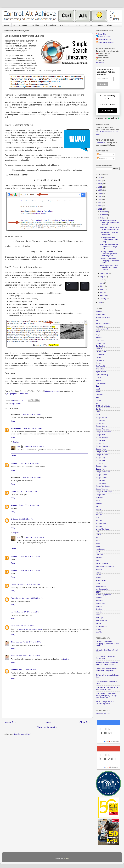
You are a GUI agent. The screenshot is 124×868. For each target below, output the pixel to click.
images (98, 509)
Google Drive (101, 440)
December (104, 212)
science (99, 578)
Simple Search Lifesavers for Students (109, 234)
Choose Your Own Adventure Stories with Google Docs (106, 670)
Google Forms (101, 449)
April (102, 289)
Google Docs (101, 435)
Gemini (98, 409)
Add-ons (99, 312)
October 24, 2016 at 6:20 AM (30, 584)
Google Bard (100, 423)
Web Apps (100, 618)
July (102, 280)
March (103, 292)
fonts (98, 403)
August (103, 277)
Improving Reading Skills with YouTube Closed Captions (109, 268)
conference (100, 360)
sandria (14, 612)
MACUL (99, 535)
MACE (98, 532)
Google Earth (101, 443)
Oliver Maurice (16, 642)
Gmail (98, 415)
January (103, 299)
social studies (101, 586)
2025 (100, 181)
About (109, 25)
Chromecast (100, 355)
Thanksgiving (101, 603)
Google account (102, 418)
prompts (99, 569)
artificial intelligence (103, 323)
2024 (100, 184)
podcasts (99, 558)
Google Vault (100, 495)
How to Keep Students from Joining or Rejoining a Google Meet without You (106, 696)
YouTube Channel (105, 40)
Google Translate (102, 489)
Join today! (100, 62)
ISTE (98, 518)
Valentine (99, 612)
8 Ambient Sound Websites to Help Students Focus (109, 229)
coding (98, 357)
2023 (100, 187)
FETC (98, 398)
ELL (97, 386)
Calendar (88, 25)
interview (99, 515)
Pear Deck (100, 555)
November (104, 215)
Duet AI (98, 377)
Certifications (101, 346)
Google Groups (101, 452)
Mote (98, 540)
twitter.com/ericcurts (52, 391)
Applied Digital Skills (103, 317)
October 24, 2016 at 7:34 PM (34, 537)
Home (7, 25)
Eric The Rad (101, 143)
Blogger (66, 858)
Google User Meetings (104, 492)
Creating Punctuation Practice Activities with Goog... (109, 240)
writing (98, 629)
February (104, 296)
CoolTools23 (100, 366)
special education (102, 589)
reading (99, 572)
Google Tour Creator (103, 486)
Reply (13, 421)
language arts (101, 523)
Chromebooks (101, 352)
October (103, 218)
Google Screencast (103, 472)
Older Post (85, 722)
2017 (100, 206)
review (98, 575)
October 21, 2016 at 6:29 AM (32, 428)
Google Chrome (102, 426)
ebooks (98, 380)
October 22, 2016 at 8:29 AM (29, 505)
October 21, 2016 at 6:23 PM (27, 491)
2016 (100, 209)
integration (100, 512)
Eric (19, 447)
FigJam (98, 400)
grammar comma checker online (31, 629)
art (97, 320)
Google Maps (101, 460)
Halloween (100, 498)
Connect (99, 25)
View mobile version (47, 727)
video (98, 615)
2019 (100, 200)
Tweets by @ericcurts (104, 713)
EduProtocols (101, 383)
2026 (100, 178)
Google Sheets (101, 478)
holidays (99, 503)
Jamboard (99, 521)
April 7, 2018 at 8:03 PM (27, 670)
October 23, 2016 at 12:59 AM (29, 570)
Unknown (14, 464)
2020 (100, 196)
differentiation (101, 369)
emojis (98, 392)
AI (14, 25)
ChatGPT (99, 349)
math (98, 538)
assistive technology (103, 329)
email (98, 389)
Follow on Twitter (104, 37)
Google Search (16, 404)
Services (76, 25)
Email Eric (102, 34)
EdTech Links (50, 25)
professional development (105, 566)
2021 (100, 193)
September (105, 274)
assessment (100, 326)
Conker (98, 363)
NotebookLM (100, 549)
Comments (102, 158)
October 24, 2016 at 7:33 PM (34, 447)
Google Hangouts (102, 455)
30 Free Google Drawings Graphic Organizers (105, 703)
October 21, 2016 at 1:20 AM (31, 415)
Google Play (100, 469)
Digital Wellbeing (102, 375)
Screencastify (101, 581)
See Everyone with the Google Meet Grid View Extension (107, 663)
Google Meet (100, 463)
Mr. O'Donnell (16, 428)
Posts (100, 154)
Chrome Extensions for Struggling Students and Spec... (109, 261)
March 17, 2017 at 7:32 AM (26, 626)
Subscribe (108, 111)
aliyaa (13, 626)
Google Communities (103, 432)
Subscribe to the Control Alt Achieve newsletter (106, 72)
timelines (99, 609)
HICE (98, 500)
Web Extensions (102, 621)
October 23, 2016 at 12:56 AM (29, 557)
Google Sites (100, 480)
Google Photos (101, 466)
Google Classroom (103, 429)
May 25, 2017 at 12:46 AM (32, 642)
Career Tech (100, 343)
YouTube (99, 632)
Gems (98, 412)
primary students (102, 563)
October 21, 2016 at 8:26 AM (31, 477)
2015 (100, 303)
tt (11, 519)
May (102, 286)
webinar (99, 623)
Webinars (36, 25)
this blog (66, 659)
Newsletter (64, 25)
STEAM (99, 592)
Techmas (99, 598)
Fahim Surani (16, 598)
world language (101, 626)
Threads (99, 606)
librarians (99, 526)
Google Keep (101, 458)
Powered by (108, 118)
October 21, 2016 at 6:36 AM (29, 464)
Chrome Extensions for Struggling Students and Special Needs (107, 644)
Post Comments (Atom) (23, 734)
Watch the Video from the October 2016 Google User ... (109, 247)
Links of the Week (102, 529)
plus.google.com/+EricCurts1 (18, 394)
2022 (100, 190)
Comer (13, 491)
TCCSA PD (15, 584)
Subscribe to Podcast (106, 42)
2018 (100, 203)
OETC (98, 552)
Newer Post (10, 722)
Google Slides (101, 483)
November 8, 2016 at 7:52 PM (32, 598)
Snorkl (98, 583)
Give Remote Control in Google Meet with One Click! (107, 688)
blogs (98, 335)
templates (99, 601)
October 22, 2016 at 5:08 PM (23, 519)
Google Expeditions (103, 446)
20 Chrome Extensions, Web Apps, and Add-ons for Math (109, 223)
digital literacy (101, 372)
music (98, 543)
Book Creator (101, 340)
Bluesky (99, 338)
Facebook (99, 395)
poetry (98, 560)
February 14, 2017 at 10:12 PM (28, 612)
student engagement (103, 595)
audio (98, 332)
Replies (16, 442)
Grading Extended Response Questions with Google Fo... (108, 254)
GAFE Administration (103, 406)
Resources (24, 25)
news (98, 546)
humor (98, 506)
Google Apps (100, 420)
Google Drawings (102, 438)
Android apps (101, 315)
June (102, 283)
